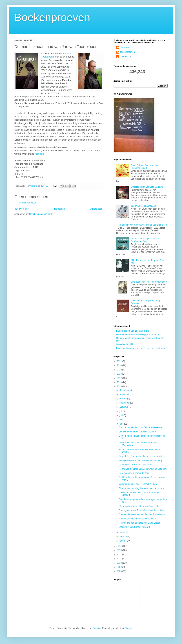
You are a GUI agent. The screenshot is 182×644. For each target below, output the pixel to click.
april (122, 424)
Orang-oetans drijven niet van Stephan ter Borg (145, 240)
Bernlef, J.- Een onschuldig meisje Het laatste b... (143, 456)
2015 (120, 386)
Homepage (60, 209)
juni (121, 415)
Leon (17, 113)
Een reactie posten (28, 203)
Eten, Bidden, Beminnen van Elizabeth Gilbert (145, 167)
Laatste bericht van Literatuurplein (133, 331)
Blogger (128, 628)
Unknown (124, 47)
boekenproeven (127, 52)
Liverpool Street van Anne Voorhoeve (149, 282)
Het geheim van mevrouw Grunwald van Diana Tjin (142, 225)
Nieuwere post (22, 209)
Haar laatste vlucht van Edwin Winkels (137, 519)
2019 (120, 370)
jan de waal (125, 57)
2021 (120, 361)
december (125, 390)
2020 (120, 365)
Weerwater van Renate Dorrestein (135, 465)
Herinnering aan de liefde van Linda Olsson (140, 523)
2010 (120, 563)
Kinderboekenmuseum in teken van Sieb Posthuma (141, 348)
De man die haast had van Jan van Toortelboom (142, 514)
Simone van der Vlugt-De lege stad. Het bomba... (142, 488)
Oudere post (96, 209)
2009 (120, 567)
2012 (120, 554)
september (125, 403)
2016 (120, 382)
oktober (123, 399)
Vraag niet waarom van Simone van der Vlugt (141, 460)
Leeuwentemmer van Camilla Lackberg (138, 432)
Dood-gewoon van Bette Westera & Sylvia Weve (142, 510)
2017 (120, 378)
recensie (39, 154)
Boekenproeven (52, 17)
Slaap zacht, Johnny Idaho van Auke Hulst (139, 506)
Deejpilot (97, 628)
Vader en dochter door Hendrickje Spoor (138, 484)
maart (123, 532)
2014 (120, 546)
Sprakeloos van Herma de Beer (134, 473)
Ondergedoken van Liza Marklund (147, 187)
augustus (124, 407)
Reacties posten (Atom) (40, 214)
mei (122, 420)
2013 (120, 550)
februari (123, 537)
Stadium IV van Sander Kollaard (134, 527)
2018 (120, 374)
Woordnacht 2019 (125, 344)
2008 (120, 571)
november (125, 394)
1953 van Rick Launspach (143, 206)
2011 (120, 559)
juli (121, 411)
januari (123, 541)
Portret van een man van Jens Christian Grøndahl (143, 469)
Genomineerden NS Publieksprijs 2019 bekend (139, 334)
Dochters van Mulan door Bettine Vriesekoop (140, 427)
